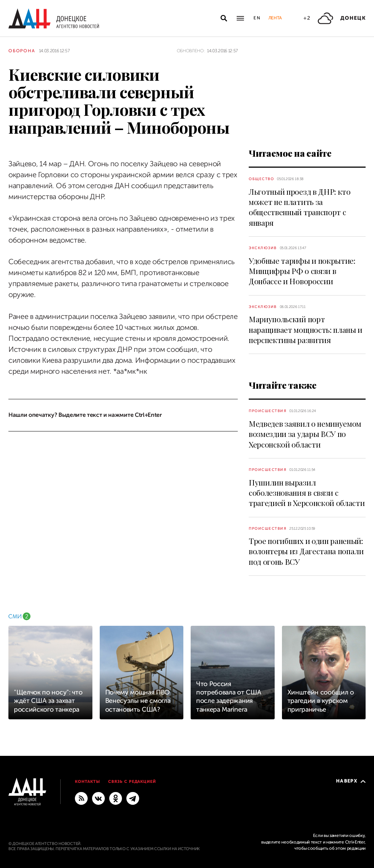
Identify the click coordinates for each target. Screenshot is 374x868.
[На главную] (54, 18)
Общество (261, 179)
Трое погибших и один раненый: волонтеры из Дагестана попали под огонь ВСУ (306, 551)
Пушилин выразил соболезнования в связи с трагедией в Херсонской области (307, 493)
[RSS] (81, 798)
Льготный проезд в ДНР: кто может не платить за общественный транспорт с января (300, 207)
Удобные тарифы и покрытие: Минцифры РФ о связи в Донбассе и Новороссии (302, 271)
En (257, 18)
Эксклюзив (263, 248)
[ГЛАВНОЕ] (133, 798)
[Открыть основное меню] (240, 18)
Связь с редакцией (132, 782)
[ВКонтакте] (98, 798)
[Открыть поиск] (224, 18)
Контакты (87, 782)
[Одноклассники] (116, 798)
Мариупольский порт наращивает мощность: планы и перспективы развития (306, 329)
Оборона (22, 51)
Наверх (351, 781)
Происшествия (268, 411)
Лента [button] (275, 18)
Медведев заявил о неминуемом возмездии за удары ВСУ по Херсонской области (305, 434)
